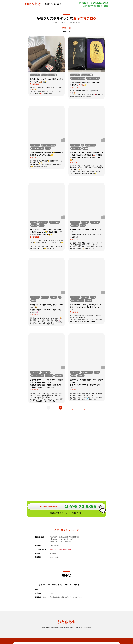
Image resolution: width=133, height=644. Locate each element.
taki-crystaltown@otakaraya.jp (61, 490)
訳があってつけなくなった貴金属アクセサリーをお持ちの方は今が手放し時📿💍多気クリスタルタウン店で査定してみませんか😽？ (86, 156)
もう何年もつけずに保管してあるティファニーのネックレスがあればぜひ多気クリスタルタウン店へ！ (86, 233)
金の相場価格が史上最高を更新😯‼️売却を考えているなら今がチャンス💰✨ (46, 154)
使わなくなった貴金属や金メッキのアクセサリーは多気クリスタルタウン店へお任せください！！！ (86, 383)
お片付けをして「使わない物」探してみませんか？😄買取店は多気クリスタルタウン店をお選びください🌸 (46, 308)
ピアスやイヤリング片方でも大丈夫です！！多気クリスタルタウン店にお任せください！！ (86, 307)
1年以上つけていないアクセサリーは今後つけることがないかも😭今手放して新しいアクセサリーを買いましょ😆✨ (46, 232)
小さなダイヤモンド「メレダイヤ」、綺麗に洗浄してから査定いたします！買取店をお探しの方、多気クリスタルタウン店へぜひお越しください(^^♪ (46, 383)
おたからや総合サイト (66, 630)
